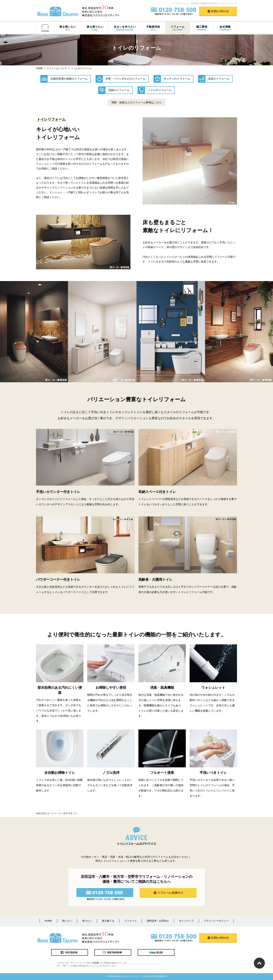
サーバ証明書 (93, 963)
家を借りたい (95, 28)
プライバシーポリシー (216, 921)
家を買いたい (68, 28)
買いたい (67, 921)
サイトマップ (186, 921)
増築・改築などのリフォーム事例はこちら (136, 102)
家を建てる (108, 921)
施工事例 (202, 28)
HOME (48, 921)
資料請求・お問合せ (158, 921)
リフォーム (178, 28)
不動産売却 (153, 28)
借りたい (87, 921)
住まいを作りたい (125, 28)
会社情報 (225, 28)
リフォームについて (57, 68)
